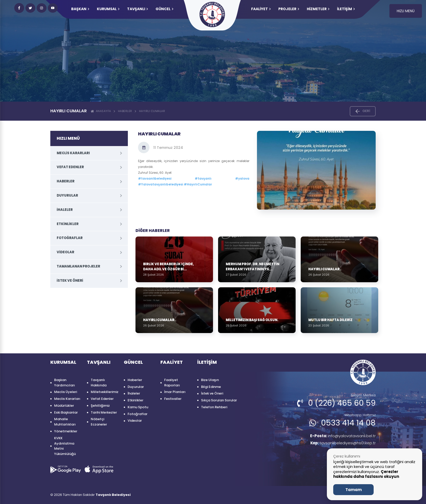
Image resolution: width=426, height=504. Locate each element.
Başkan (80, 9)
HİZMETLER (318, 9)
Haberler (125, 111)
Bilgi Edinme (211, 387)
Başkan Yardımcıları (65, 383)
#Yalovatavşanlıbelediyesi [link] (161, 184)
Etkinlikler (68, 224)
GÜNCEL (164, 9)
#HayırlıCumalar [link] (198, 184)
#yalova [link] (242, 178)
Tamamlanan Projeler (78, 266)
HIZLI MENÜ (406, 11)
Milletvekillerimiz (105, 392)
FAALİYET (261, 9)
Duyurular (67, 195)
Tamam (354, 490)
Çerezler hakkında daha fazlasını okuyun (366, 474)
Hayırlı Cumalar (152, 111)
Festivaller (173, 399)
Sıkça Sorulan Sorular (219, 400)
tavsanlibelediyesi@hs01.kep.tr (341, 444)
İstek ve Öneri (70, 281)
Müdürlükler (64, 406)
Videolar (65, 252)
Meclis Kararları (73, 153)
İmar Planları (175, 392)
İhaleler (65, 210)
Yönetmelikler (66, 431)
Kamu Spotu (138, 407)
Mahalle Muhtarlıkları (65, 422)
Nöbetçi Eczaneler (99, 422)
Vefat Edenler (70, 167)
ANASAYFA (101, 111)
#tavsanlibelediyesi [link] (155, 178)
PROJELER (289, 9)
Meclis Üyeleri (66, 392)
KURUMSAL (108, 9)
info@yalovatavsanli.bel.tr (340, 436)
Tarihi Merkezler (104, 412)
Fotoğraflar (70, 238)
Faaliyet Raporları (172, 383)
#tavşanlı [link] (203, 178)
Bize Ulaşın (210, 380)
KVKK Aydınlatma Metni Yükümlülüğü (65, 446)
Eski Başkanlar (66, 412)
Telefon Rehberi (214, 407)
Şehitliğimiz (100, 406)
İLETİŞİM (346, 9)
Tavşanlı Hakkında (99, 383)
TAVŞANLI (138, 9)
